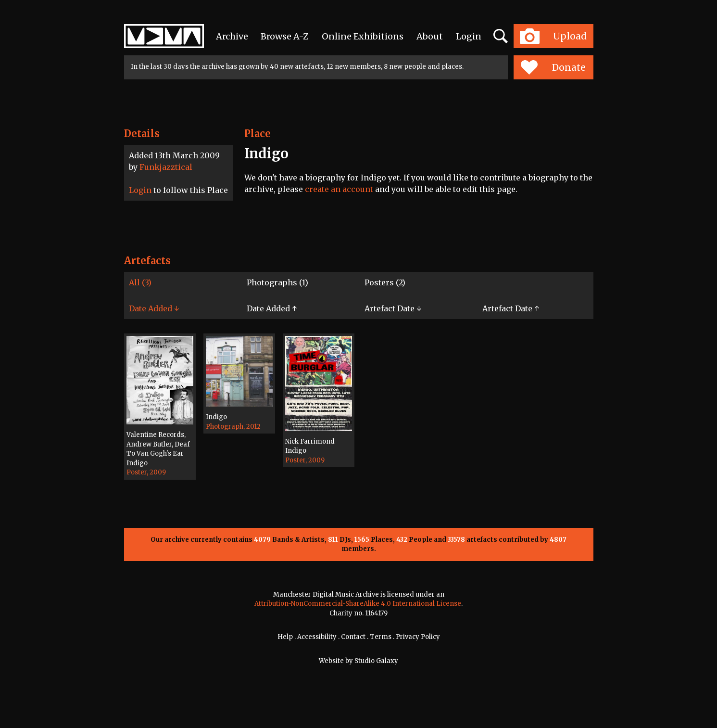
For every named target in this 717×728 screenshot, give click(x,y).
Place (258, 134)
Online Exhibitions (363, 36)
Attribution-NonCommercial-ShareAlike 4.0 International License (358, 604)
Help (285, 637)
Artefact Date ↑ (511, 308)
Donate (553, 67)
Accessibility (317, 637)
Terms (381, 637)
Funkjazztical (166, 167)
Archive (232, 36)
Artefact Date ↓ (393, 308)
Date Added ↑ (272, 308)
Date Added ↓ (154, 308)
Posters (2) (385, 282)
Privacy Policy (418, 637)
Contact (353, 637)
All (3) (140, 282)
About (430, 36)
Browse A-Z (285, 36)
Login (469, 36)
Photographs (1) (277, 282)
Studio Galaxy (376, 661)
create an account (339, 189)
